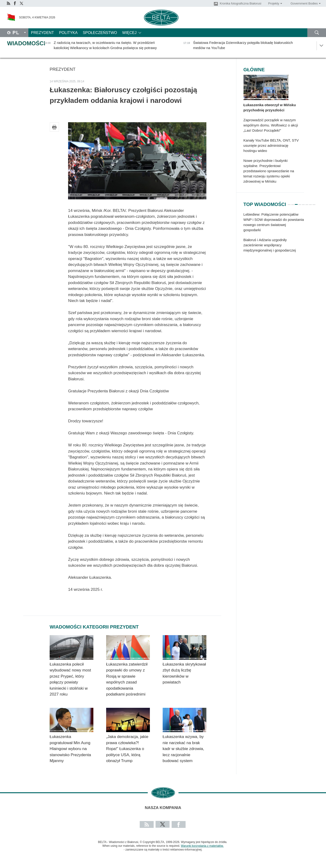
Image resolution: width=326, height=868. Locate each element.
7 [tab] (310, 202)
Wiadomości (26, 43)
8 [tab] (314, 202)
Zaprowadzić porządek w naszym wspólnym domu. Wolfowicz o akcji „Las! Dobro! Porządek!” (271, 125)
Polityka (68, 33)
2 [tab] (293, 202)
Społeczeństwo (100, 33)
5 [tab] (303, 202)
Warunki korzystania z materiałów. (202, 846)
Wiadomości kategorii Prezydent (94, 627)
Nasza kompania (163, 808)
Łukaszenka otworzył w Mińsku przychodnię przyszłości (270, 107)
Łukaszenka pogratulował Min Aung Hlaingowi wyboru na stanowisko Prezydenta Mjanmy (70, 749)
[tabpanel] (274, 235)
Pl (16, 33)
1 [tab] (289, 202)
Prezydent (42, 33)
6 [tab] (307, 202)
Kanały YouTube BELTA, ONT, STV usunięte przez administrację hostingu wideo (271, 145)
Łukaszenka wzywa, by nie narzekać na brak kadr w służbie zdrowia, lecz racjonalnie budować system (183, 749)
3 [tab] (296, 202)
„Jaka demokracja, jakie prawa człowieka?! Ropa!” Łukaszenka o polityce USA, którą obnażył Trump (127, 749)
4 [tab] (300, 202)
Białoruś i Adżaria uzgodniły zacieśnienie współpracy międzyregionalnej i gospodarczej (270, 245)
